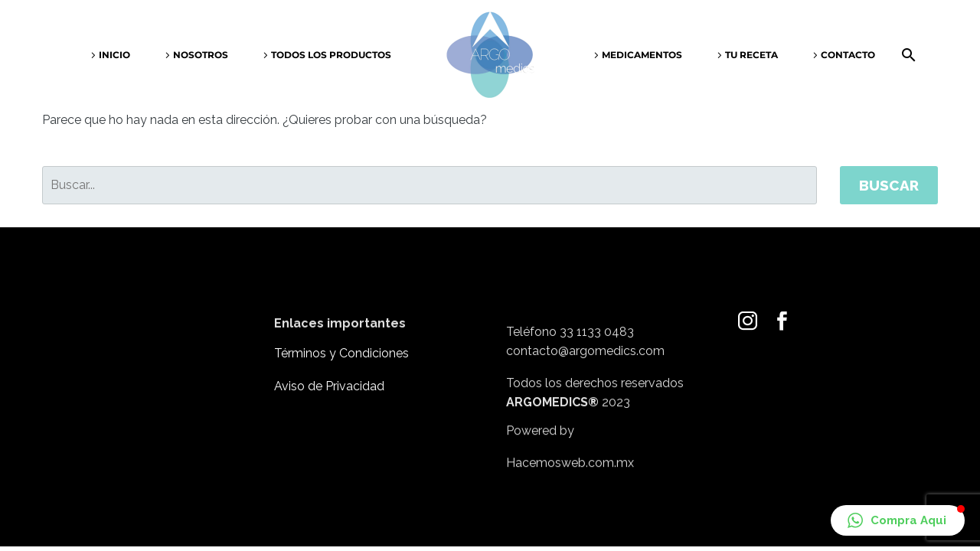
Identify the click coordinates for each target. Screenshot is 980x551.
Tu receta (751, 55)
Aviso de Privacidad (329, 386)
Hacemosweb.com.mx (570, 471)
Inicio (114, 55)
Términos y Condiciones (341, 353)
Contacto (848, 55)
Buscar (889, 185)
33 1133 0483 (597, 346)
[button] (898, 520)
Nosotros (201, 55)
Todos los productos (331, 55)
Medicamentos (642, 55)
